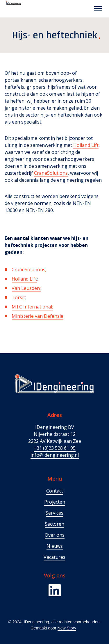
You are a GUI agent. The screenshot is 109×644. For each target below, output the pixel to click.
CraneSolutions (51, 173)
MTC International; (32, 307)
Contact (55, 491)
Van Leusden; (26, 288)
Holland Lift (86, 145)
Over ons (55, 535)
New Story (67, 628)
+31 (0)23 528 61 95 (55, 448)
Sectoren (54, 524)
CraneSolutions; (29, 270)
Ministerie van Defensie (37, 316)
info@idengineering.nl (55, 455)
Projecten (55, 502)
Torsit (18, 297)
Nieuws (55, 546)
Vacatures (54, 557)
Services (54, 513)
